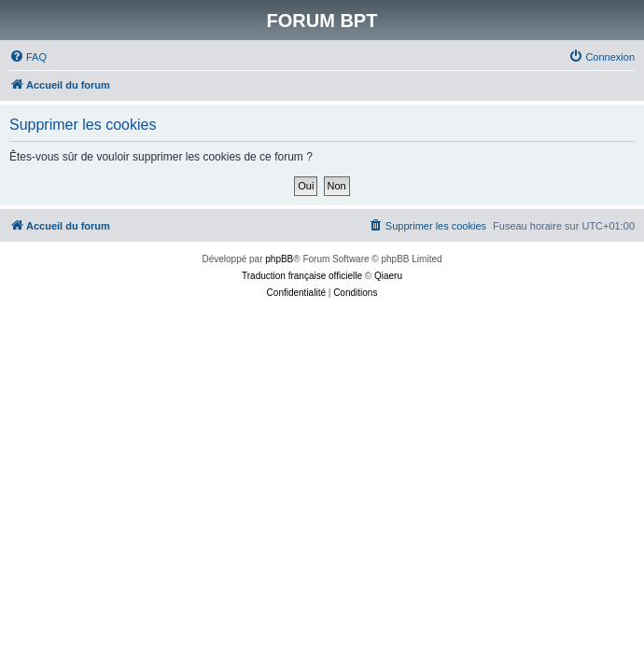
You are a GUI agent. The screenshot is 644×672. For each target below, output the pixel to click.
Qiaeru (388, 276)
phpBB (279, 259)
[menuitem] (28, 57)
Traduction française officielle (302, 276)
